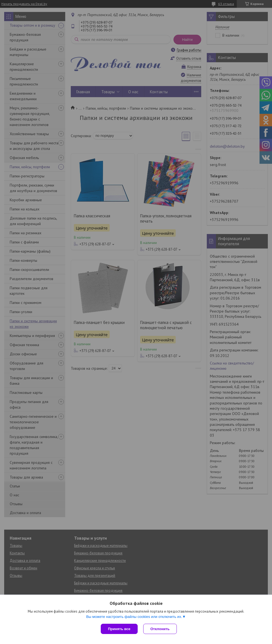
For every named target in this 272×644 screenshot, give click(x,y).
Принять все (119, 629)
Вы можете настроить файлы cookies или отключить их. (134, 617)
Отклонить (160, 629)
